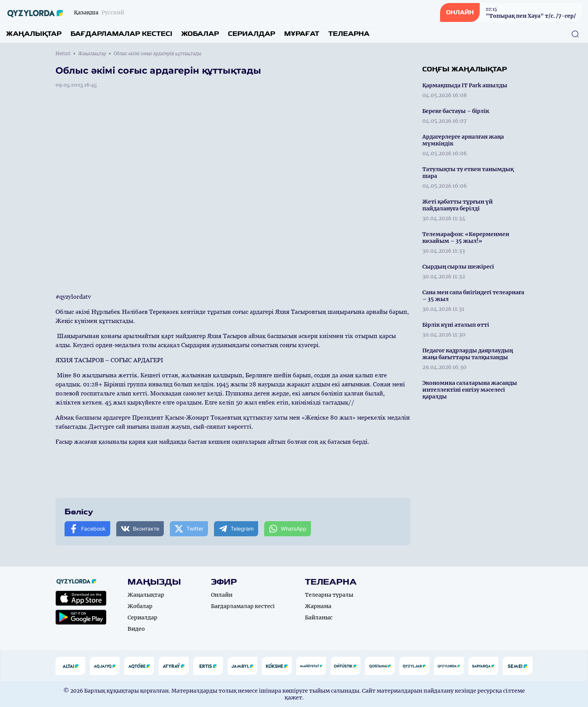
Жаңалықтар (34, 34)
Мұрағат (302, 34)
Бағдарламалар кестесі (121, 34)
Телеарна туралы (329, 595)
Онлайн (222, 595)
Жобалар (200, 34)
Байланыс (319, 617)
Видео (136, 629)
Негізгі (63, 54)
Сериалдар (252, 34)
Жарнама (318, 606)
